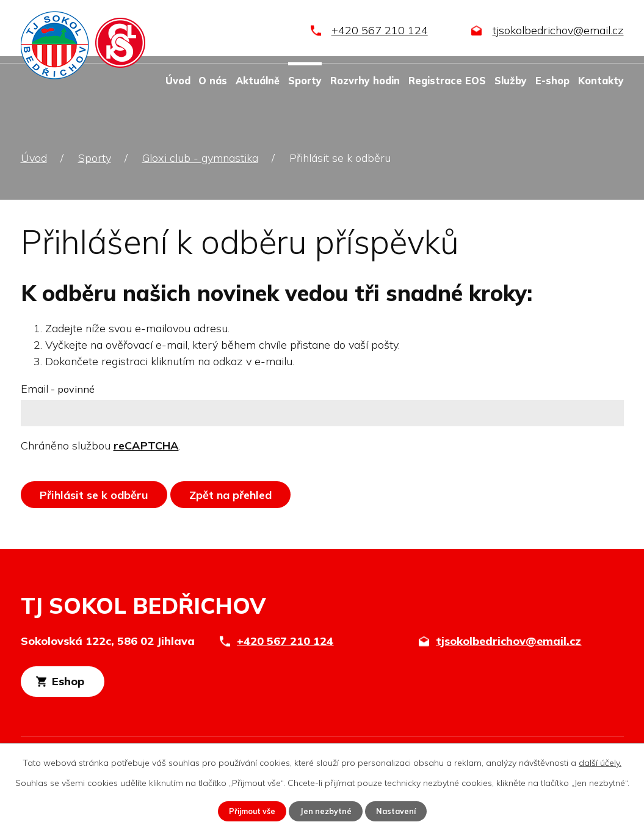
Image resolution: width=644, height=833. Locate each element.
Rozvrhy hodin (365, 81)
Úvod (178, 81)
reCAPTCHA (146, 446)
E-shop (552, 81)
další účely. (600, 762)
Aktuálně (258, 81)
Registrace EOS (447, 81)
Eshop (89, 685)
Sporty (305, 81)
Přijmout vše (248, 810)
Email (58, 389)
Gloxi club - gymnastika (200, 158)
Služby (511, 81)
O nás (213, 81)
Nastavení (402, 810)
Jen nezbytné (327, 810)
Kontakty (601, 81)
